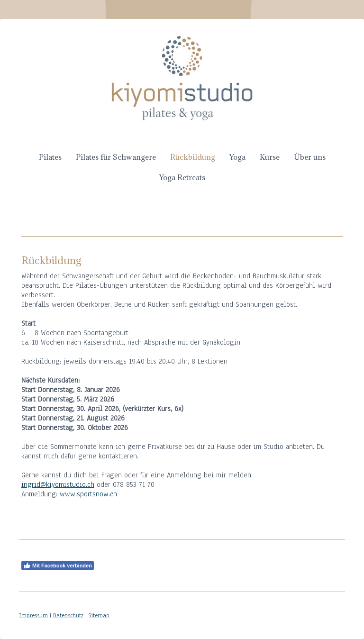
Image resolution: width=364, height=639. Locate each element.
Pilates (50, 157)
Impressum (33, 615)
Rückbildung (193, 157)
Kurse (270, 157)
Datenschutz (68, 615)
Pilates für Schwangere (116, 157)
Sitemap (99, 615)
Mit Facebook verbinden (58, 566)
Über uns (310, 157)
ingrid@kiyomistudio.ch (58, 484)
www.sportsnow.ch (88, 494)
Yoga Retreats (182, 177)
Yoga (237, 157)
